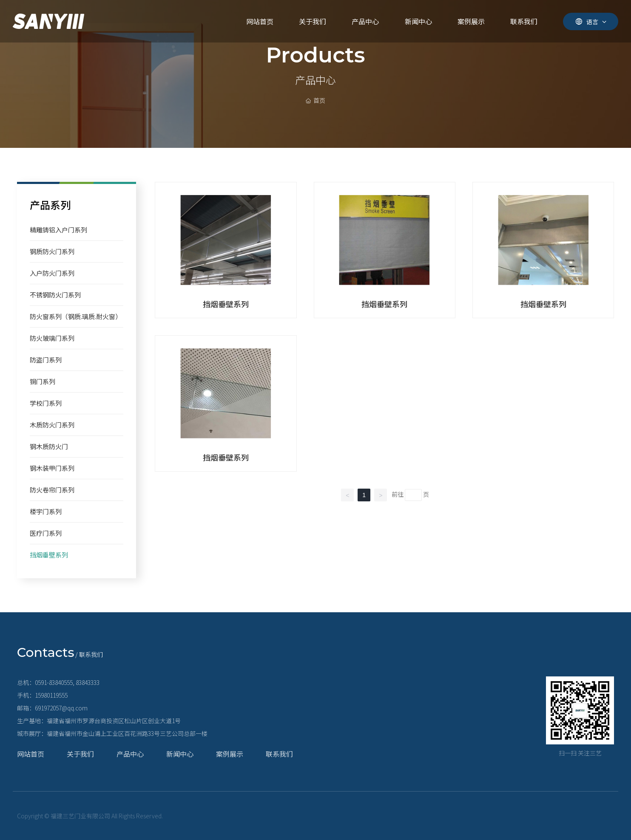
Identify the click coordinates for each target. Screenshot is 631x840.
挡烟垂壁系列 (226, 304)
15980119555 (51, 695)
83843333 (88, 682)
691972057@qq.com (61, 708)
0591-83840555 (54, 682)
